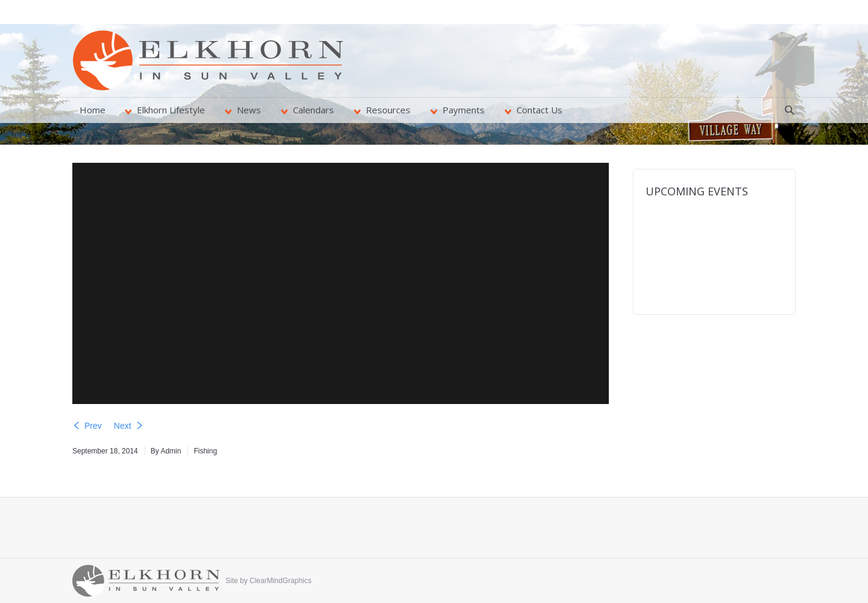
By (166, 451)
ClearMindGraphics (281, 581)
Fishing (205, 451)
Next (123, 426)
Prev (93, 426)
